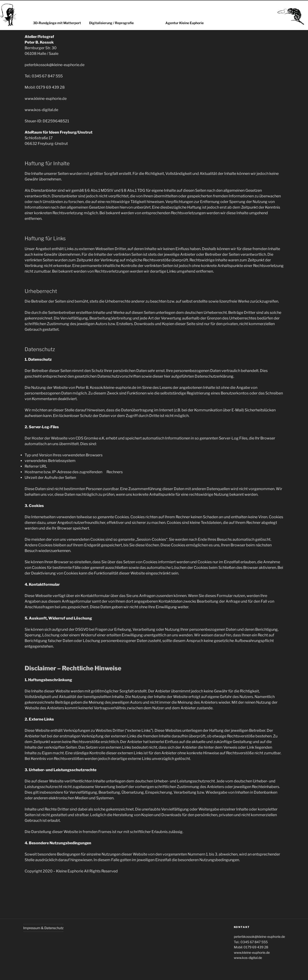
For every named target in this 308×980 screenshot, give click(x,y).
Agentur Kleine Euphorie (184, 23)
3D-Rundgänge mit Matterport (57, 23)
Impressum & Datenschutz (43, 928)
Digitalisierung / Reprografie (111, 23)
